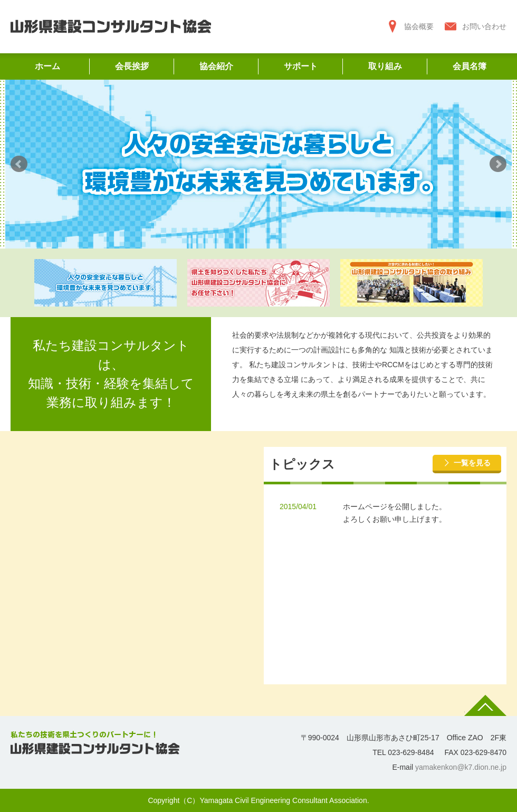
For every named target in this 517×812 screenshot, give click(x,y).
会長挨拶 (132, 66)
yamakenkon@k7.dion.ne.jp (461, 767)
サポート (301, 66)
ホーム (47, 66)
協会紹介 (216, 66)
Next (498, 164)
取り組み (385, 66)
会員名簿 (470, 66)
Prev (19, 164)
